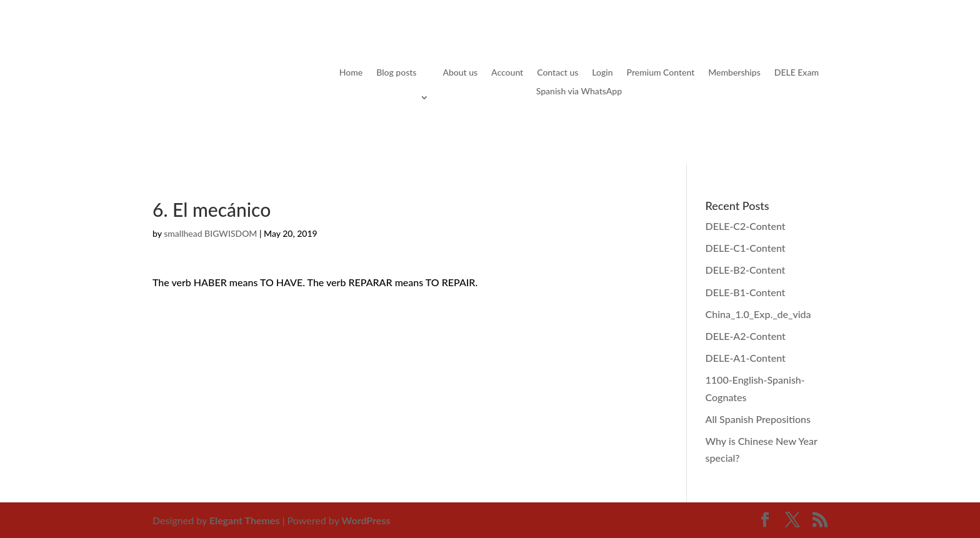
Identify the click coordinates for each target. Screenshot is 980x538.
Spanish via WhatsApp (579, 92)
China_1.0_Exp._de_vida (758, 314)
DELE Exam (797, 73)
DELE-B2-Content (746, 270)
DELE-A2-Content (746, 336)
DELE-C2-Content (746, 226)
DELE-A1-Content (746, 358)
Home (351, 73)
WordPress (366, 520)
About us (460, 73)
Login (602, 73)
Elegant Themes (245, 520)
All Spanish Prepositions (758, 419)
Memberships (734, 73)
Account (507, 73)
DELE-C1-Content (746, 248)
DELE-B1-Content (746, 292)
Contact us (557, 73)
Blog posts (396, 73)
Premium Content (661, 73)
